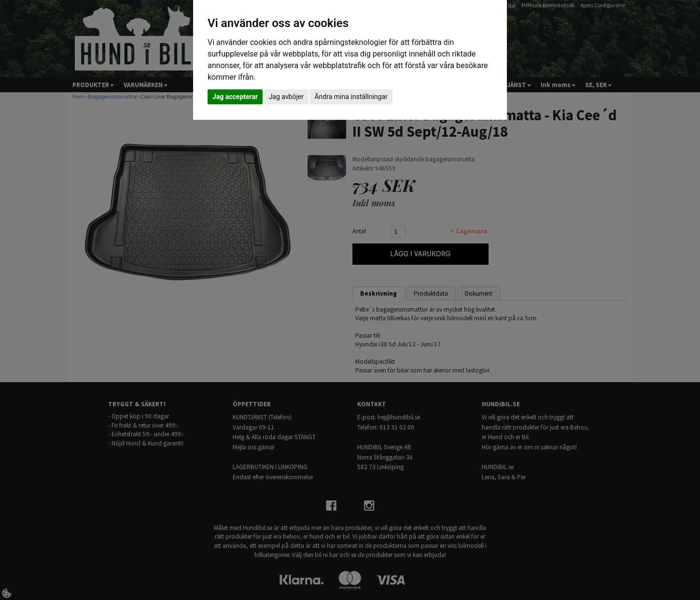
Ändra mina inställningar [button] (351, 97)
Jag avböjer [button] (286, 97)
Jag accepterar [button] (235, 97)
